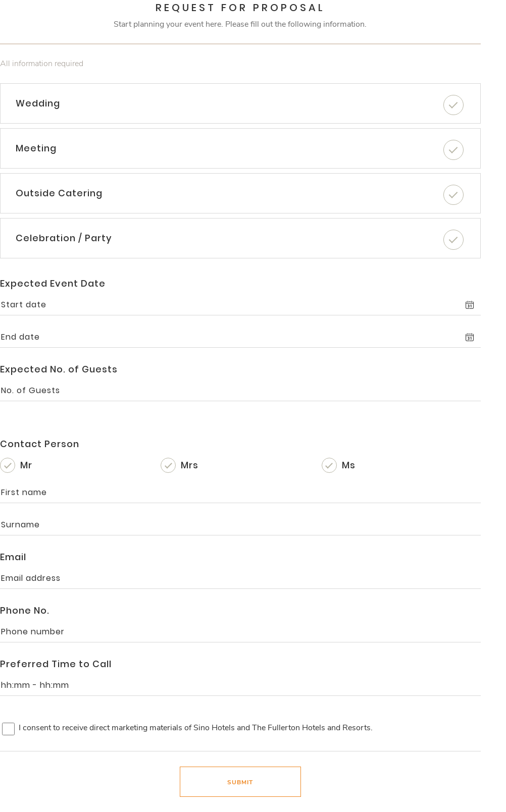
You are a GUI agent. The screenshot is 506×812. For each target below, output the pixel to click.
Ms (349, 465)
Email (13, 557)
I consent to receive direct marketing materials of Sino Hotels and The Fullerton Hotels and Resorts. (196, 728)
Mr (26, 465)
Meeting (36, 148)
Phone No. (25, 610)
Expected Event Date (53, 283)
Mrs (190, 465)
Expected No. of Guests (59, 369)
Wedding (38, 103)
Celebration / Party (64, 238)
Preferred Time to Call (56, 664)
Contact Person (40, 444)
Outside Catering (59, 193)
